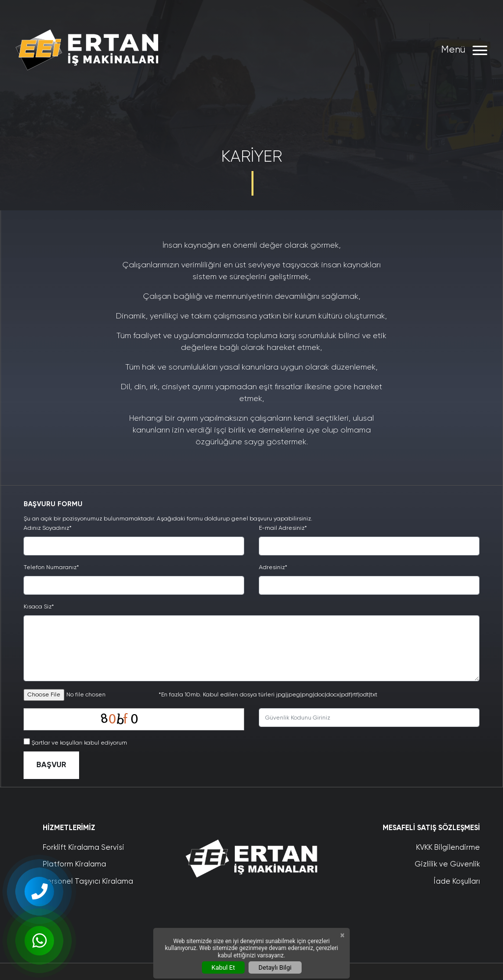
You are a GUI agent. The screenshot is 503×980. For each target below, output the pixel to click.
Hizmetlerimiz (69, 828)
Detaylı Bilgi (275, 967)
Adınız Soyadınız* (48, 528)
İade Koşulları (457, 881)
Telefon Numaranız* (51, 568)
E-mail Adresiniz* (283, 528)
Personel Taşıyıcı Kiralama (88, 881)
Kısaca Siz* (39, 607)
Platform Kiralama (74, 864)
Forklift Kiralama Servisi (84, 848)
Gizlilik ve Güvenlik (447, 864)
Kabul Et (224, 967)
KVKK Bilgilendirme (448, 848)
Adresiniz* (273, 568)
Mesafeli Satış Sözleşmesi (431, 828)
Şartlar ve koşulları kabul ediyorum (79, 743)
